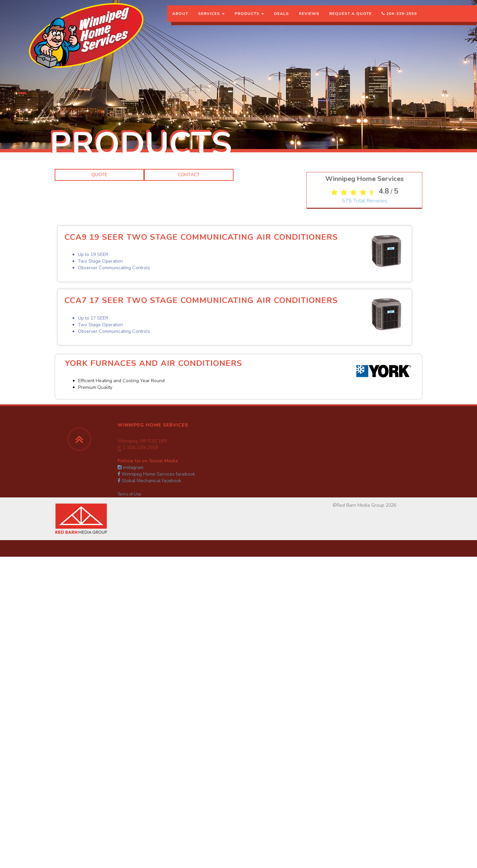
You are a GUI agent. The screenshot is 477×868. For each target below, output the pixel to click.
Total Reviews (365, 340)
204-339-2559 (399, 18)
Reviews (309, 18)
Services (211, 18)
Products (249, 18)
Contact (189, 175)
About (180, 18)
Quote (99, 175)
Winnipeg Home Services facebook (156, 474)
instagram (131, 467)
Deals (281, 18)
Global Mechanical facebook (149, 481)
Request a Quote (350, 18)
